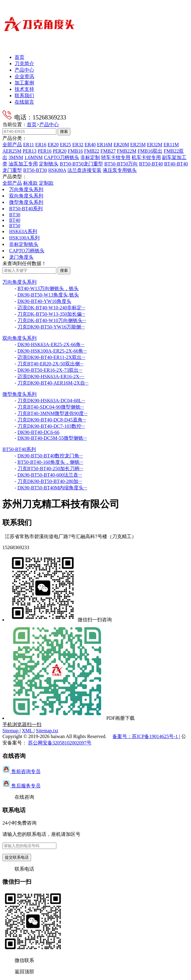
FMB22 (92, 151)
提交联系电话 (17, 857)
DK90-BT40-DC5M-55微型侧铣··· (52, 438)
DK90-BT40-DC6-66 (38, 432)
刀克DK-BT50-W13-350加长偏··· (51, 314)
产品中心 (24, 70)
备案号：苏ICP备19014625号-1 (146, 736)
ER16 (41, 145)
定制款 (46, 183)
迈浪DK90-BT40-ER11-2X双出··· (51, 357)
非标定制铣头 (24, 244)
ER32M (155, 145)
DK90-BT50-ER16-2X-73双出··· (50, 370)
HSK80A (57, 170)
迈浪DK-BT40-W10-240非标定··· (51, 308)
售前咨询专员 (21, 771)
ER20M (121, 145)
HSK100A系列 (24, 238)
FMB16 (75, 151)
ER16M (105, 145)
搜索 (64, 131)
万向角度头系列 (26, 189)
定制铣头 (49, 164)
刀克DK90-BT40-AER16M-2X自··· (53, 383)
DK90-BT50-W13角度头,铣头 (48, 295)
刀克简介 (24, 64)
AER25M (12, 151)
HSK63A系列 (23, 231)
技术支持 (24, 89)
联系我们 (24, 96)
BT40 (15, 220)
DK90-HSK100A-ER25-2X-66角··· (52, 351)
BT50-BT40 (151, 164)
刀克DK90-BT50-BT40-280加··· (50, 481)
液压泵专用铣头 (120, 170)
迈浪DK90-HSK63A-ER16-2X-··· (51, 376)
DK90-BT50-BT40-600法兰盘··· (50, 475)
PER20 (60, 151)
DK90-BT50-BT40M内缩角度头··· (52, 488)
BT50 (15, 226)
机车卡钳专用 (146, 157)
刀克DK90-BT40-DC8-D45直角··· (52, 420)
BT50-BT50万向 (121, 164)
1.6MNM (34, 157)
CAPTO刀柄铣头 (62, 157)
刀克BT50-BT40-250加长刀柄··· (50, 469)
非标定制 (90, 157)
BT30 (15, 215)
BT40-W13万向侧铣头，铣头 (48, 288)
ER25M (138, 145)
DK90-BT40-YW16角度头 (44, 301)
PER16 (45, 151)
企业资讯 (24, 76)
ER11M (171, 145)
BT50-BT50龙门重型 (81, 164)
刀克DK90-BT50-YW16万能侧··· (51, 327)
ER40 (90, 145)
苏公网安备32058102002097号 (60, 743)
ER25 (65, 145)
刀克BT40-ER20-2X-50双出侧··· (50, 364)
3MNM (16, 157)
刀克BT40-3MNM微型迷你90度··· (52, 413)
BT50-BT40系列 (26, 209)
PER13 (29, 151)
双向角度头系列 (26, 196)
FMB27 (108, 151)
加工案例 (24, 83)
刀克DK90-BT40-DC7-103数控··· (51, 426)
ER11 (29, 145)
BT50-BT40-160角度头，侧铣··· (50, 462)
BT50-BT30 (35, 170)
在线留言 (24, 102)
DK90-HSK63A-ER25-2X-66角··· (51, 344)
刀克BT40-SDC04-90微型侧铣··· (51, 407)
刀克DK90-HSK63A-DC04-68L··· (51, 401)
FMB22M (127, 151)
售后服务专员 (21, 786)
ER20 (53, 145)
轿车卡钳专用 (116, 157)
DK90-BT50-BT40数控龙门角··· (50, 456)
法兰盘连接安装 (84, 170)
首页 (19, 57)
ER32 (78, 145)
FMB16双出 (150, 151)
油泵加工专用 (23, 164)
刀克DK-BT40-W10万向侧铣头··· (52, 320)
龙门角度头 (21, 257)
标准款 (30, 183)
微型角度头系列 (26, 202)
